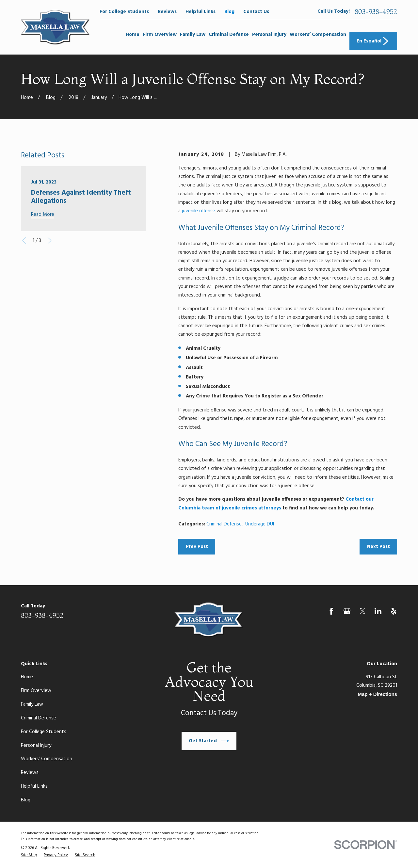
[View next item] (49, 241)
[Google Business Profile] (347, 611)
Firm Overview (36, 691)
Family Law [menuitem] (193, 35)
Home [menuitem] (133, 35)
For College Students (124, 12)
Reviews (167, 12)
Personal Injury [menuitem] (269, 35)
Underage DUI (260, 524)
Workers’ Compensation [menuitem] (318, 35)
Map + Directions (378, 694)
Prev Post (197, 547)
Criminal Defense (224, 524)
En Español (373, 41)
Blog (229, 12)
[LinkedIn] (378, 611)
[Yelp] (394, 611)
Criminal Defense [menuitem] (229, 35)
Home (27, 677)
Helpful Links (201, 12)
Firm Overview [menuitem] (160, 35)
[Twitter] (363, 611)
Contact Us (256, 12)
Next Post (378, 547)
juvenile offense (199, 211)
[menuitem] (29, 856)
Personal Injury (36, 746)
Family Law (32, 704)
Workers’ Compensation (47, 759)
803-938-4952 (376, 12)
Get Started (209, 741)
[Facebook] (331, 611)
